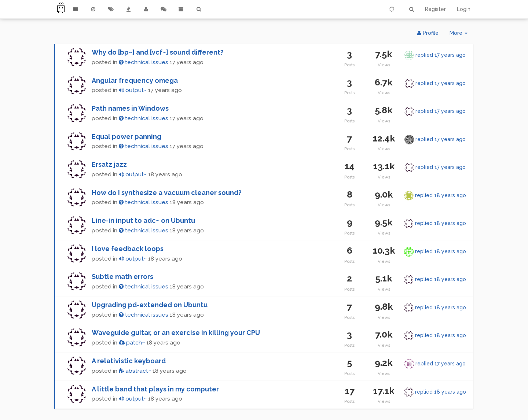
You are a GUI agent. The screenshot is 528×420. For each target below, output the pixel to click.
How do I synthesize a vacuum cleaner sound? (167, 193)
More (461, 35)
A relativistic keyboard (129, 361)
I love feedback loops (128, 249)
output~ (133, 90)
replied (441, 55)
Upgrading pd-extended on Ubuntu (150, 305)
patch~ (132, 343)
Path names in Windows (130, 108)
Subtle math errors (122, 277)
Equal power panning (126, 137)
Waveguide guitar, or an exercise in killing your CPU (176, 333)
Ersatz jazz (109, 164)
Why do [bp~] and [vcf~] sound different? (158, 52)
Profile (428, 33)
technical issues (144, 62)
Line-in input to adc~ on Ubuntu (143, 220)
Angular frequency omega (135, 80)
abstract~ (135, 371)
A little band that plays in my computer (155, 389)
